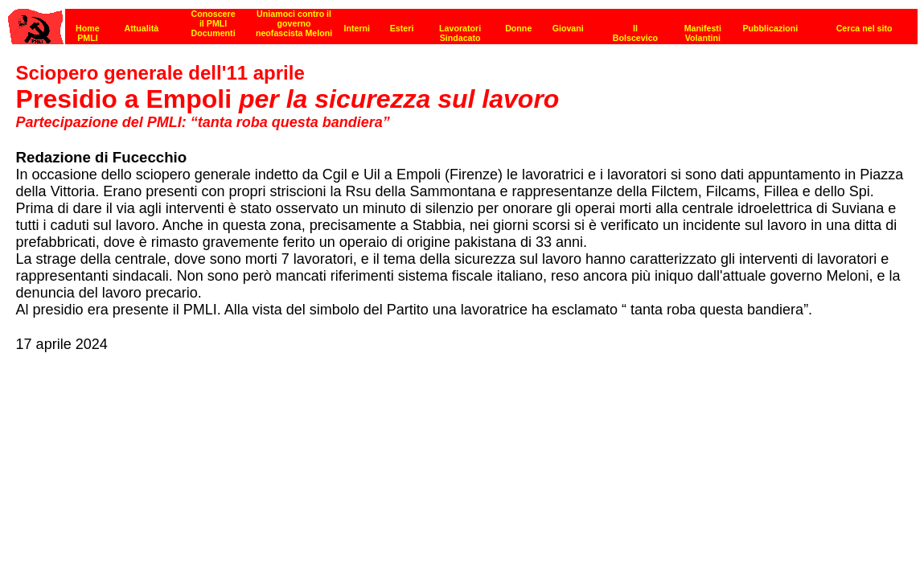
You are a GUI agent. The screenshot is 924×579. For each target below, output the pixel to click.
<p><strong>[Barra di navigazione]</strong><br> (463, 22)
